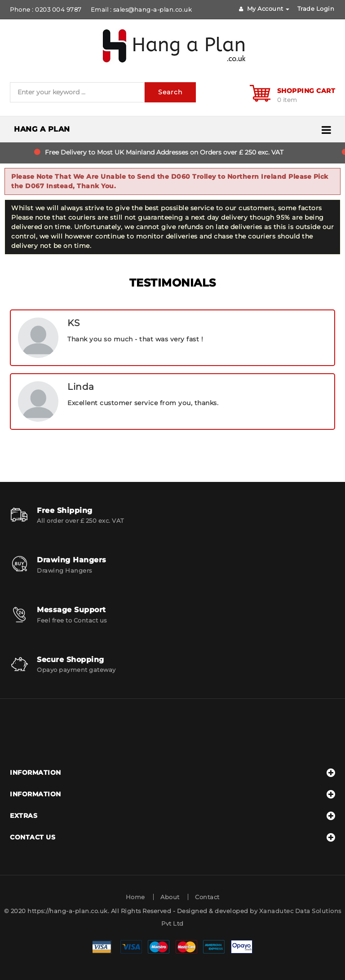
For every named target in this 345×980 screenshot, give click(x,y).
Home (135, 897)
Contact (207, 897)
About (170, 897)
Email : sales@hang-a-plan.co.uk (142, 9)
